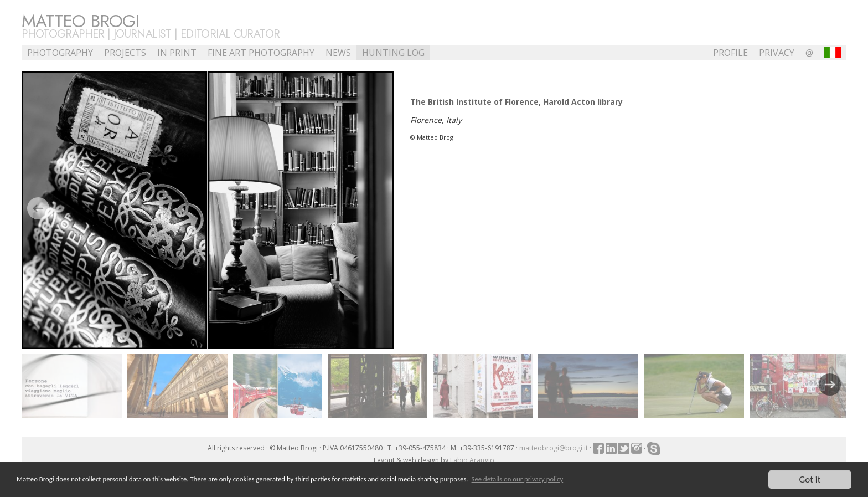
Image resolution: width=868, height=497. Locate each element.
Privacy (777, 53)
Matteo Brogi (80, 21)
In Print (177, 53)
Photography (60, 53)
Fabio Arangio (472, 460)
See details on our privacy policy (518, 480)
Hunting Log (393, 53)
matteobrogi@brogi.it (554, 448)
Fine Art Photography (261, 53)
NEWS (338, 53)
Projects (125, 53)
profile (730, 53)
